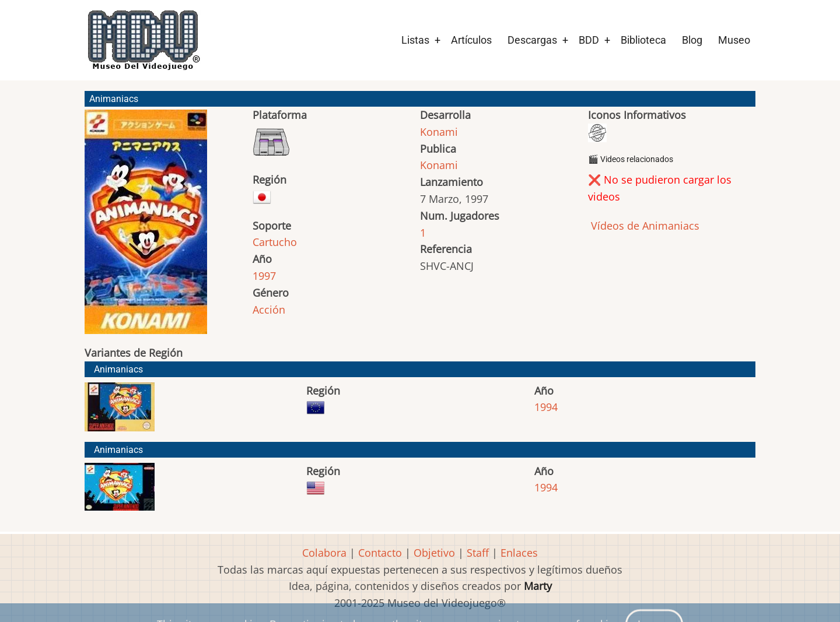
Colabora (324, 553)
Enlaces (519, 553)
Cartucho (275, 242)
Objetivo (434, 553)
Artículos (471, 40)
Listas (415, 40)
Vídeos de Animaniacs (644, 226)
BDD (589, 40)
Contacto (380, 553)
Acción (269, 310)
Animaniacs (118, 369)
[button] (146, 227)
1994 (546, 407)
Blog (692, 40)
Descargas (532, 40)
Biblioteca (643, 40)
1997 (264, 276)
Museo (734, 40)
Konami (439, 132)
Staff (478, 553)
